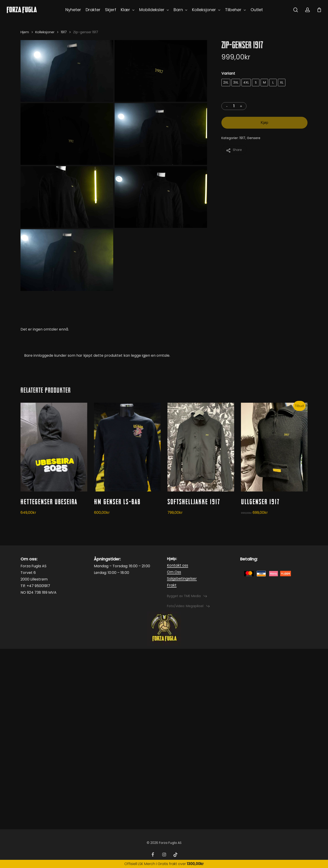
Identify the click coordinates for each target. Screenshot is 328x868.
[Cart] (319, 10)
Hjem (25, 32)
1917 (64, 32)
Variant (228, 73)
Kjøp (265, 123)
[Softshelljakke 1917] (201, 447)
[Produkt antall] (234, 106)
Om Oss (174, 572)
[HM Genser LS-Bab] (127, 447)
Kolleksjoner (45, 32)
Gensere (254, 138)
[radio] (226, 83)
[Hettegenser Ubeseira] (54, 447)
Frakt (172, 585)
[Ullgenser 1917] (274, 447)
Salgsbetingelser (182, 579)
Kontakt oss (178, 565)
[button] (187, 596)
